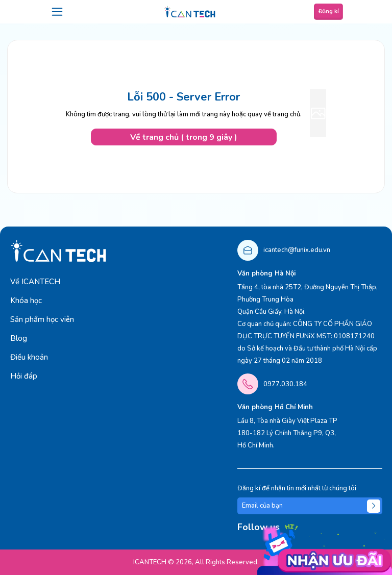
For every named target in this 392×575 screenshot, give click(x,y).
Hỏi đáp (24, 376)
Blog (19, 338)
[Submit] (374, 506)
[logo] (190, 12)
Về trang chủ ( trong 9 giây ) (184, 137)
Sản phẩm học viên (42, 319)
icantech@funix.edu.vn (297, 250)
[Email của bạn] (310, 506)
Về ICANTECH (35, 282)
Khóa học (26, 301)
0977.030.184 (285, 384)
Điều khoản (29, 357)
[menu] (57, 12)
